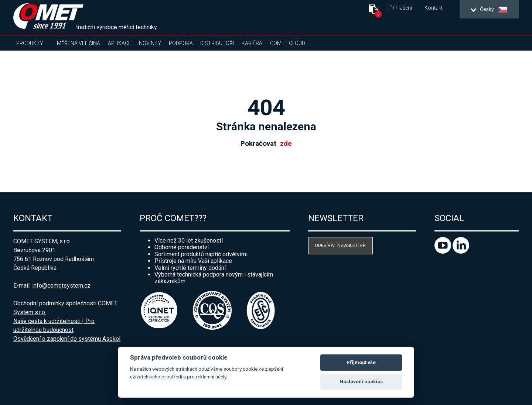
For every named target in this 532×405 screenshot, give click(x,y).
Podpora (181, 43)
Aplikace (120, 43)
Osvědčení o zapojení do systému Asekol (67, 339)
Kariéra (252, 43)
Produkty (30, 43)
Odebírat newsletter (340, 245)
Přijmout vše (361, 362)
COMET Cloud (288, 43)
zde (286, 144)
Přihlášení (401, 8)
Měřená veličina (79, 43)
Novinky (150, 43)
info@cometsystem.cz (61, 286)
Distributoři (217, 43)
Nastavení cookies (361, 382)
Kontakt (434, 8)
